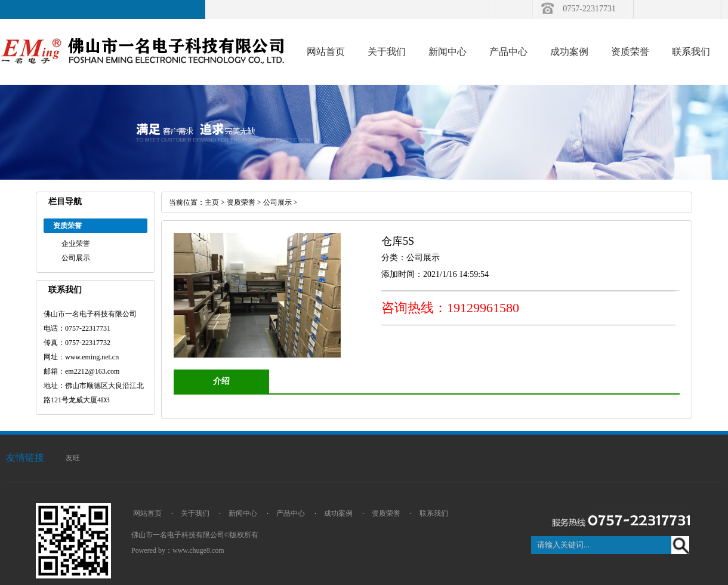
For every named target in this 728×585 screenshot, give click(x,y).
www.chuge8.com (198, 550)
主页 (212, 202)
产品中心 (508, 52)
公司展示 (76, 258)
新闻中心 (448, 52)
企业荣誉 (76, 244)
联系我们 (691, 52)
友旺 (73, 458)
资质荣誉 (630, 52)
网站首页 (326, 52)
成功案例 (569, 52)
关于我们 (387, 52)
